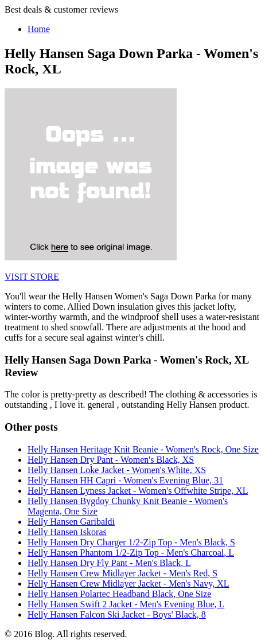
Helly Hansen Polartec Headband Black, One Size (119, 594)
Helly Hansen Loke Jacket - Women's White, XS (117, 470)
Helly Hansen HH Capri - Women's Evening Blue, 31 (125, 480)
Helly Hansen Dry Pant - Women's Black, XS (111, 460)
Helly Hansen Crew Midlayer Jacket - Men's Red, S (122, 573)
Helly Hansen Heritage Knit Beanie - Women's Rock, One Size (143, 449)
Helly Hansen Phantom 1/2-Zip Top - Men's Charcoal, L (131, 553)
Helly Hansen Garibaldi (71, 522)
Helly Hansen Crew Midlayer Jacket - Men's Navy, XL (128, 583)
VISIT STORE (32, 277)
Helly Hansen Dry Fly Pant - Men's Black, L (109, 563)
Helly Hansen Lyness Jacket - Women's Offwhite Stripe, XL (138, 491)
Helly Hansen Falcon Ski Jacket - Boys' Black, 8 (117, 614)
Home (39, 29)
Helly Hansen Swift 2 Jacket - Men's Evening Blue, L (126, 604)
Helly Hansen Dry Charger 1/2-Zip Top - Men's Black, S (131, 542)
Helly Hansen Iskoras (67, 532)
